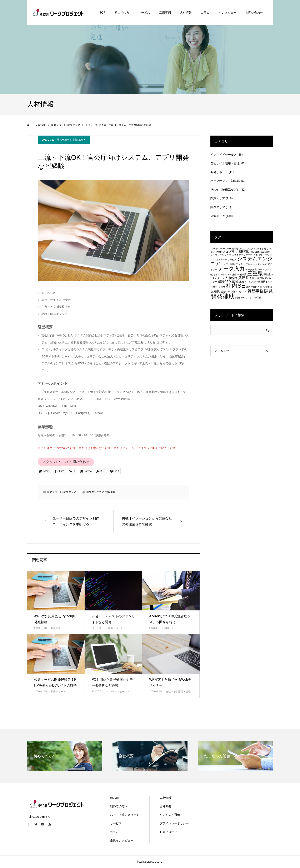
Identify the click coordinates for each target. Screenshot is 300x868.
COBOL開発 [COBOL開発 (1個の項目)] (232, 249)
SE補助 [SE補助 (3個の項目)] (244, 252)
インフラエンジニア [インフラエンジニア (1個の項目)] (221, 255)
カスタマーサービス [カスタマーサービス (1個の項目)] (226, 259)
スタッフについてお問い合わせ (66, 462)
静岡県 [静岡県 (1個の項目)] (258, 298)
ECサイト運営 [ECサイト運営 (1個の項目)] (261, 249)
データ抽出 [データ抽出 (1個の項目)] (251, 269)
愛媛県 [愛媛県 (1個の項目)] (235, 282)
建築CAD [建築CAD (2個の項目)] (224, 281)
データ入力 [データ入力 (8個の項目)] (231, 268)
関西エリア (218, 207)
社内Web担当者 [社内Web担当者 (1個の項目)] (254, 287)
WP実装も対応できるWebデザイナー (170, 683)
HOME (114, 798)
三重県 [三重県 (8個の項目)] (255, 273)
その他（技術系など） (225, 190)
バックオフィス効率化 (225, 181)
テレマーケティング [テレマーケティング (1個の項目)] (256, 264)
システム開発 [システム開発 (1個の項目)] (228, 264)
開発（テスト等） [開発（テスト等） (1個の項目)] (245, 298)
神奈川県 (110, 492)
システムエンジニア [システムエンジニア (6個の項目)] (241, 261)
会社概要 (165, 806)
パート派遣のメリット (125, 815)
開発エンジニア (95, 492)
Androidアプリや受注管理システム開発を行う (170, 619)
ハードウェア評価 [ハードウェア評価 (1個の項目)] (227, 274)
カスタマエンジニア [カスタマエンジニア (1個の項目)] (242, 255)
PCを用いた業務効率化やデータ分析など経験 (112, 683)
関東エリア (80, 140)
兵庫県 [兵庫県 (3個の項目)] (244, 278)
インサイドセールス (118, 692)
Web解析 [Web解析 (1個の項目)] (256, 252)
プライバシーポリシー (174, 823)
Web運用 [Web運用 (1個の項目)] (266, 252)
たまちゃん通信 (170, 815)
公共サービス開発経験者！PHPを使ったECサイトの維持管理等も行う (55, 686)
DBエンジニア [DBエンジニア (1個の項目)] (246, 249)
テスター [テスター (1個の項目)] (240, 264)
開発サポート (64, 140)
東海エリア (218, 216)
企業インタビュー (122, 840)
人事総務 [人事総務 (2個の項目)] (231, 278)
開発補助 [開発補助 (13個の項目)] (222, 296)
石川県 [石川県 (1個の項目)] (222, 287)
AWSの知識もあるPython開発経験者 (55, 619)
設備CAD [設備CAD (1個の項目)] (225, 292)
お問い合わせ (168, 832)
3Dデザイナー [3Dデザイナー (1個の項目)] (218, 249)
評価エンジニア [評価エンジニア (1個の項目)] (239, 292)
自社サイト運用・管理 (178, 692)
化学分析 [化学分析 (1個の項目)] (254, 278)
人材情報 (165, 798)
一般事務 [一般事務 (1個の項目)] (242, 274)
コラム (114, 832)
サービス (116, 823)
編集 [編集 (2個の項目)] (217, 291)
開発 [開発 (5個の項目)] (269, 291)
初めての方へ (119, 806)
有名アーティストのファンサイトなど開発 (113, 619)
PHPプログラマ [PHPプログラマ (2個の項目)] (227, 252)
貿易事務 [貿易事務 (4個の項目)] (255, 291)
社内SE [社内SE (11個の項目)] (236, 286)
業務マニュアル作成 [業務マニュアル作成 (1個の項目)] (250, 282)
